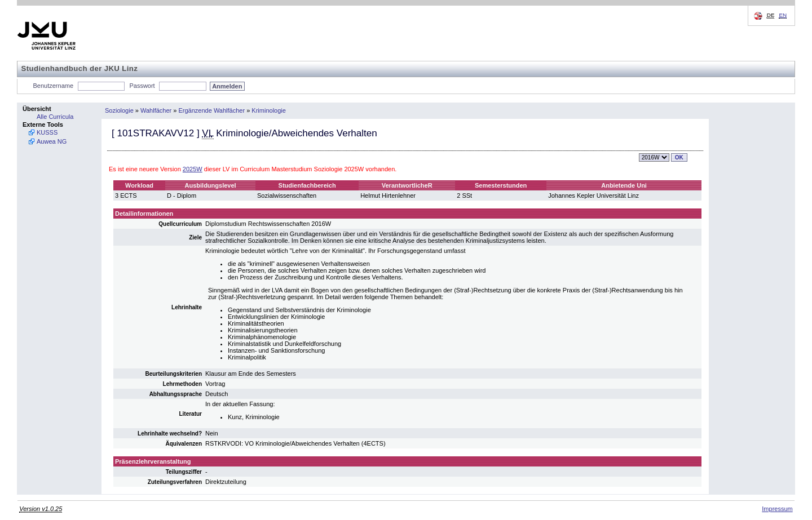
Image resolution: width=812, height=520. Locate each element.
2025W (193, 169)
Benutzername (54, 86)
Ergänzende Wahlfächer (212, 110)
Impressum (777, 509)
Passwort (142, 86)
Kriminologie (269, 110)
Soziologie (119, 110)
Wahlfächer (156, 110)
